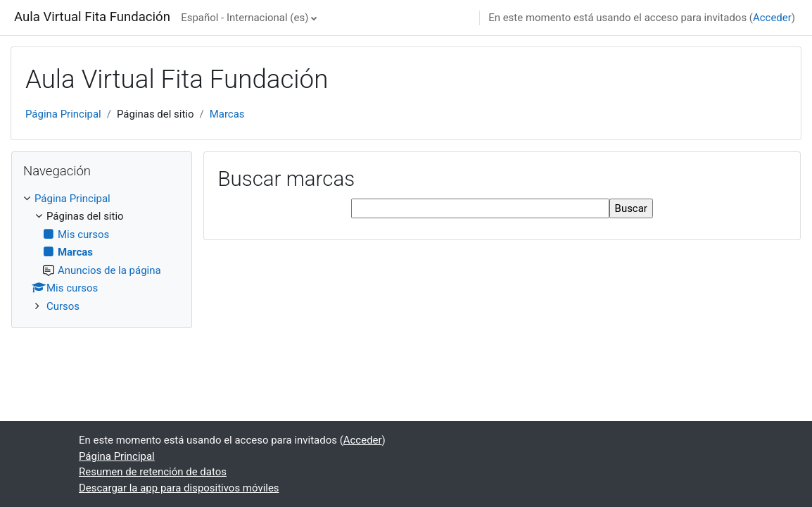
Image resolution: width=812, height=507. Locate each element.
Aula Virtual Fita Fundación (92, 17)
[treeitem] (102, 252)
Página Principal (63, 114)
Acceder (772, 18)
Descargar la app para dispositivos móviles (179, 488)
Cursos (63, 306)
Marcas (227, 114)
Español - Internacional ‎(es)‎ (245, 18)
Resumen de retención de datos (153, 472)
